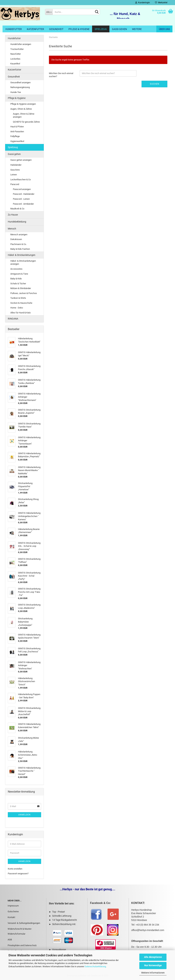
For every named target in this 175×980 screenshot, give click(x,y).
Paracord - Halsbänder (24, 194)
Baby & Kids (16, 279)
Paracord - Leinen (21, 199)
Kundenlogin (143, 3)
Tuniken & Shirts (18, 298)
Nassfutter (16, 54)
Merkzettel (161, 3)
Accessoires (16, 269)
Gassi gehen (119, 29)
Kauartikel (15, 64)
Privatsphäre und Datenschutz (22, 945)
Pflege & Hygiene (79, 29)
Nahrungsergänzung (20, 87)
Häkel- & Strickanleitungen (22, 255)
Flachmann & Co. (18, 244)
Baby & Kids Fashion (20, 249)
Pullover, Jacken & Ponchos (24, 293)
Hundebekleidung (17, 222)
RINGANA (13, 319)
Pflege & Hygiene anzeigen (23, 104)
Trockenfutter (17, 49)
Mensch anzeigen (19, 234)
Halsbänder (16, 165)
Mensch (12, 229)
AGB (10, 940)
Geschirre (15, 170)
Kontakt (11, 917)
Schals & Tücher (18, 284)
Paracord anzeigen (22, 189)
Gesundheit (56, 29)
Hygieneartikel (17, 141)
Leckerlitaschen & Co (21, 180)
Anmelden (24, 815)
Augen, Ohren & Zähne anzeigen (24, 115)
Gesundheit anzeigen (20, 82)
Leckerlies (15, 59)
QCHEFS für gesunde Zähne (26, 122)
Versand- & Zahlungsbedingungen (24, 923)
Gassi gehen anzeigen (21, 160)
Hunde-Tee (16, 92)
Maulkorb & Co (17, 209)
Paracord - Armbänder (23, 204)
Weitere (137, 29)
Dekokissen (16, 239)
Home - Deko (17, 308)
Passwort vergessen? (18, 874)
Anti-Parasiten (17, 132)
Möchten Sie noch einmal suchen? (61, 75)
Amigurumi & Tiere (19, 274)
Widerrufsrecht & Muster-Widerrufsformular (20, 931)
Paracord (15, 184)
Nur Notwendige (153, 965)
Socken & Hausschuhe (21, 303)
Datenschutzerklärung (95, 966)
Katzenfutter (35, 29)
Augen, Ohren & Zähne (21, 109)
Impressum (13, 906)
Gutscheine (13, 911)
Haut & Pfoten (17, 127)
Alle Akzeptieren (153, 957)
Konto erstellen (15, 869)
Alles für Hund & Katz (20, 313)
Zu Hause (13, 215)
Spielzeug (101, 29)
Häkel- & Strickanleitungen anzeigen (23, 262)
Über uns (164, 29)
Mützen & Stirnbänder (21, 288)
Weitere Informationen (153, 973)
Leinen (14, 175)
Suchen (155, 84)
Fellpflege (15, 136)
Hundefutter (14, 29)
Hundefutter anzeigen (21, 44)
